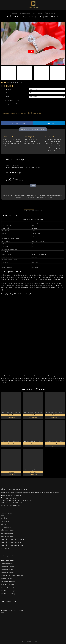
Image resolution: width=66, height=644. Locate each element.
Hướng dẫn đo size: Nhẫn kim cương (12, 539)
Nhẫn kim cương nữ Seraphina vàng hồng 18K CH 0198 (39, 470)
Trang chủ (14, 13)
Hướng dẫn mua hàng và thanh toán (12, 576)
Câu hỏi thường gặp (7, 530)
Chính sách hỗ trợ (8, 561)
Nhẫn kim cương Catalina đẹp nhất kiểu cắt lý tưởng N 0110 (41, 441)
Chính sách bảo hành (8, 573)
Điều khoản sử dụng (8, 585)
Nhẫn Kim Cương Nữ (49, 13)
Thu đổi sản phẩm (7, 564)
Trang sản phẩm (6, 527)
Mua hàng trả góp (7, 579)
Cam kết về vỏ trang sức (9, 591)
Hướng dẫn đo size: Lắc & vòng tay (12, 545)
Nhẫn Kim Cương (38, 13)
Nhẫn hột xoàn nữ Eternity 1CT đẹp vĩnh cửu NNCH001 (17, 441)
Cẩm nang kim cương (8, 536)
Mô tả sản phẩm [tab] (29, 211)
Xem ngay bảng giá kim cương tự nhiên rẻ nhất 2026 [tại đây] (21, 113)
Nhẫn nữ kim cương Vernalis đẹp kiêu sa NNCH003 (38, 412)
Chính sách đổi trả (7, 570)
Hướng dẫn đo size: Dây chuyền (11, 542)
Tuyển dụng (5, 521)
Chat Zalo (49, 123)
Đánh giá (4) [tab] (38, 211)
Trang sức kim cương (25, 13)
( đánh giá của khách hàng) (16, 82)
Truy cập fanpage (17, 123)
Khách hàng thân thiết (8, 582)
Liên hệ (4, 524)
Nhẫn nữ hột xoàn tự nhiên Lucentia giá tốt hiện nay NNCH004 (20, 412)
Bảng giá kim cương (7, 533)
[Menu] (2, 5)
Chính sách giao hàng (8, 567)
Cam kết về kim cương (8, 594)
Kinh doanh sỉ (5, 548)
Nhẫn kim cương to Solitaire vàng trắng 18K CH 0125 (17, 470)
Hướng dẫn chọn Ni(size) (13, 104)
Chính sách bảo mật (8, 588)
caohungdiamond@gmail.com (12, 495)
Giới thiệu (4, 518)
